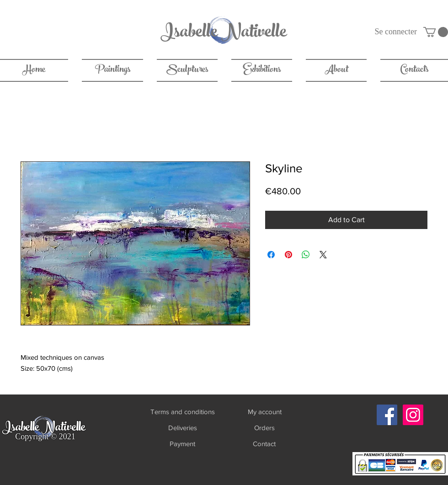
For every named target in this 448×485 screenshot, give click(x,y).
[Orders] (264, 428)
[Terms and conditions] (182, 412)
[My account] (264, 412)
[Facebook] (387, 415)
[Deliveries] (182, 428)
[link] (436, 32)
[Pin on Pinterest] (288, 255)
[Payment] (182, 444)
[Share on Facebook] (271, 255)
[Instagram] (413, 415)
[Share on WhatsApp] (306, 255)
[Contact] (264, 444)
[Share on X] (323, 255)
